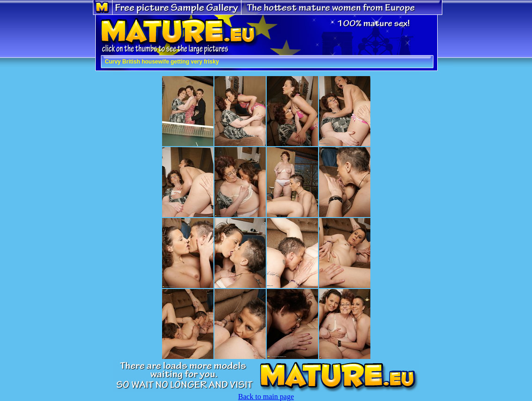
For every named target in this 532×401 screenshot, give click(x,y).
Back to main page (266, 397)
